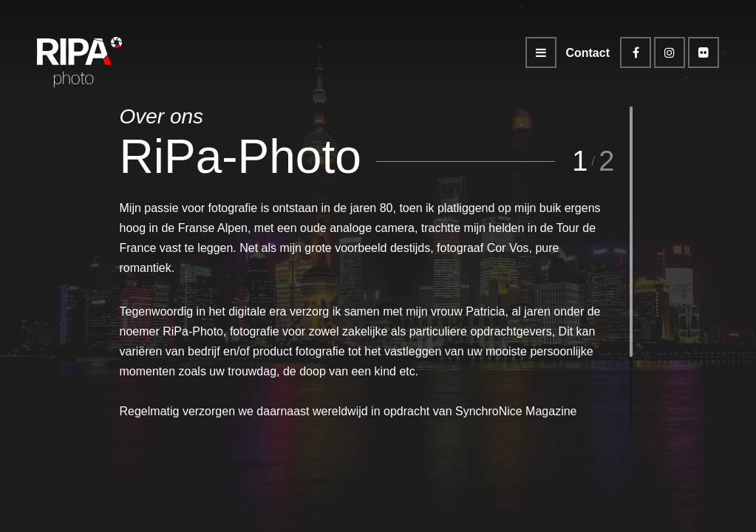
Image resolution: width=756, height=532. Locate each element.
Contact (588, 53)
